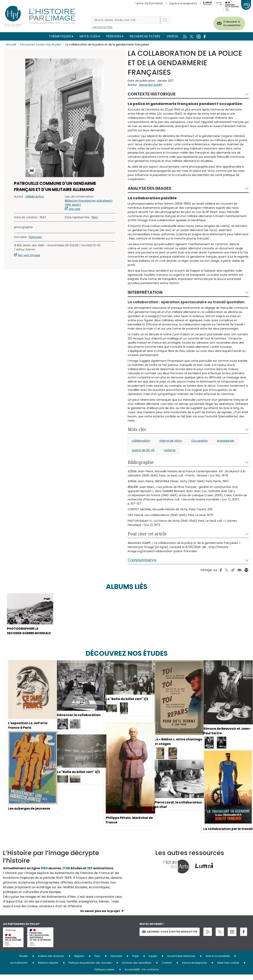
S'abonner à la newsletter (231, 23)
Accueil (11, 44)
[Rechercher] (126, 20)
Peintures (35, 237)
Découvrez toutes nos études (41, 44)
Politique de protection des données (90, 968)
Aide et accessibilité (218, 961)
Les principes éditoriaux (181, 961)
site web (75, 209)
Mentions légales (48, 968)
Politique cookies (104, 975)
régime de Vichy (171, 441)
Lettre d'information (149, 3)
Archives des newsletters (137, 968)
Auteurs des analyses (51, 961)
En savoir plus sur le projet (100, 916)
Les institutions (19, 968)
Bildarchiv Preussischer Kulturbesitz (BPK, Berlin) (89, 203)
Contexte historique (152, 94)
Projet (135, 961)
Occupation (199, 441)
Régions (79, 961)
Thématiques (60, 36)
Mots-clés (89, 36)
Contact (167, 968)
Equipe (153, 961)
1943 (95, 217)
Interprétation (145, 292)
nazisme (170, 450)
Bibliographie (141, 462)
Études (24, 961)
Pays (97, 961)
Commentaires (142, 560)
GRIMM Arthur (35, 197)
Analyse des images (150, 188)
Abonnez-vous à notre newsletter (170, 937)
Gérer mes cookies (228, 968)
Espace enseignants (183, 3)
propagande (226, 441)
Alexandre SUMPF (151, 85)
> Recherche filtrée (102, 27)
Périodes (114, 36)
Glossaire (116, 961)
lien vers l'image (29, 255)
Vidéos (172, 36)
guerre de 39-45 (143, 450)
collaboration (141, 441)
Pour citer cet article (147, 534)
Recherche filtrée (145, 36)
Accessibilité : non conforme (142, 975)
